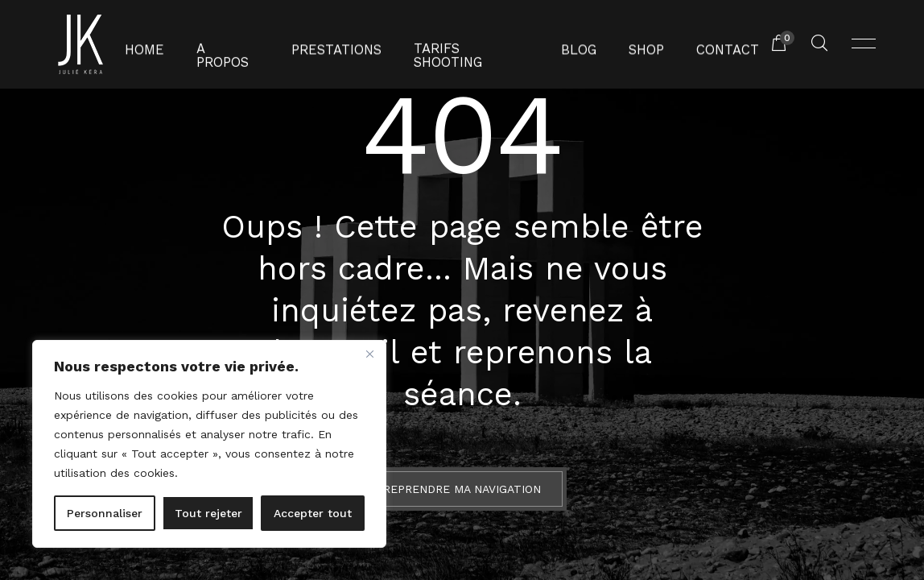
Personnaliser (105, 513)
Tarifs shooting (467, 44)
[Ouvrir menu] (864, 44)
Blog (566, 44)
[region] (209, 444)
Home (170, 44)
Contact (703, 44)
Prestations (345, 44)
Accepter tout (313, 513)
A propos (247, 44)
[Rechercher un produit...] (819, 44)
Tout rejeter (208, 513)
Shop (629, 44)
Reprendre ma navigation (462, 489)
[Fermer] (369, 354)
